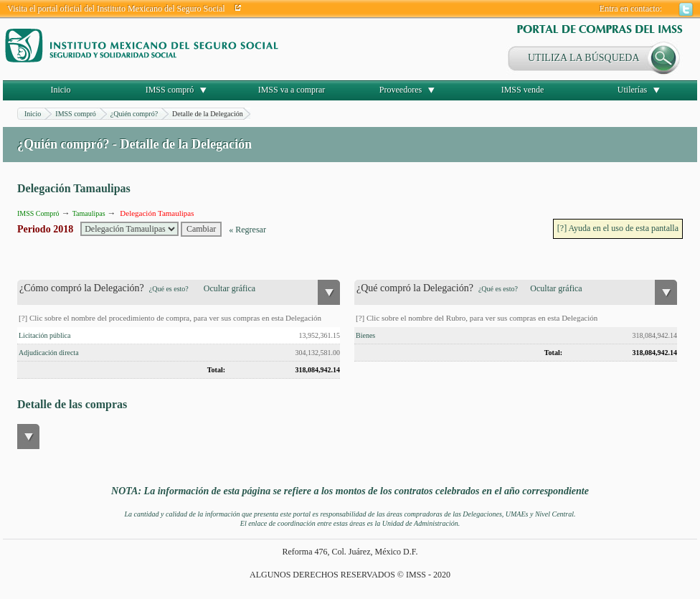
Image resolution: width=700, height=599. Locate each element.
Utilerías (632, 90)
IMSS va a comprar (292, 90)
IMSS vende (523, 90)
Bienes (365, 335)
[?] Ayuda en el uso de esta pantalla (618, 228)
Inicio (61, 90)
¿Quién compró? (134, 114)
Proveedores (401, 90)
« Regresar (247, 230)
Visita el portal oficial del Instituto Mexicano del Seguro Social (116, 9)
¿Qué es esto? (169, 289)
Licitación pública (44, 335)
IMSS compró (170, 90)
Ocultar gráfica (230, 288)
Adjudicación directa (49, 353)
